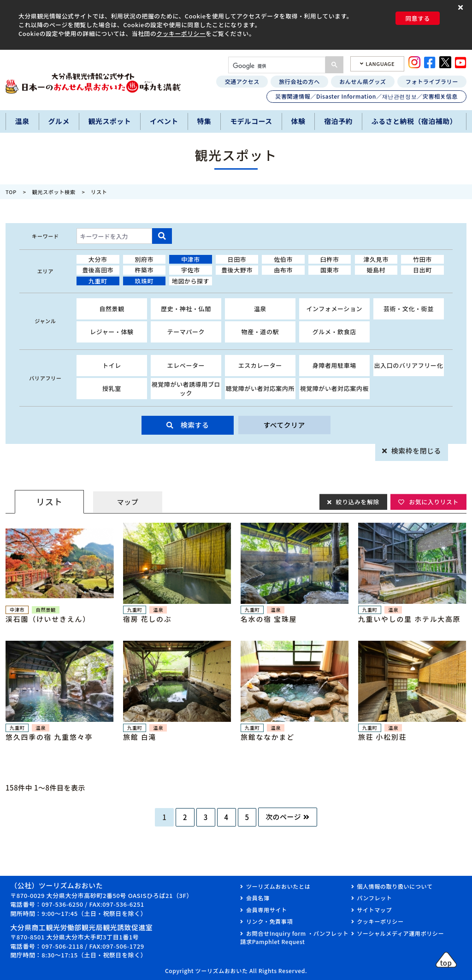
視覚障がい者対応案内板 (335, 388)
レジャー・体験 (112, 332)
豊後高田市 (98, 270)
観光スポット (110, 121)
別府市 (144, 259)
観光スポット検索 (54, 192)
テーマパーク (186, 332)
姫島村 (376, 270)
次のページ (283, 817)
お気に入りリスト (434, 501)
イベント (164, 121)
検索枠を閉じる (416, 451)
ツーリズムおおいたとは (278, 886)
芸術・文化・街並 (409, 309)
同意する (418, 18)
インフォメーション (334, 309)
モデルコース (251, 121)
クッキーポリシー (181, 33)
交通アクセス (242, 81)
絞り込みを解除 (357, 501)
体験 (298, 121)
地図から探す (191, 281)
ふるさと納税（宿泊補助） (414, 121)
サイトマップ (374, 910)
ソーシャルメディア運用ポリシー (400, 933)
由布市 (283, 270)
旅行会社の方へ (299, 81)
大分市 (98, 259)
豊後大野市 (237, 270)
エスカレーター (260, 365)
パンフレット (374, 898)
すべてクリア (284, 425)
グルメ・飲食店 (334, 332)
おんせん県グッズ (363, 81)
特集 (204, 121)
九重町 (98, 281)
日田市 (237, 259)
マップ (128, 502)
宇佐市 (191, 270)
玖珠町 (144, 281)
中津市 (191, 259)
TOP (11, 192)
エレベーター (186, 365)
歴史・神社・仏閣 (186, 309)
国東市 (330, 270)
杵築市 (144, 270)
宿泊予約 (338, 121)
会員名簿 (258, 898)
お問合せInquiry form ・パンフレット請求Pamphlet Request (294, 937)
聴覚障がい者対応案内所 (260, 388)
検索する (195, 425)
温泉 (22, 121)
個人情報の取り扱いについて (395, 886)
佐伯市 (283, 259)
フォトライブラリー (432, 81)
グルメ (59, 121)
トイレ (112, 365)
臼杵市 (330, 259)
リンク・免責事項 (269, 921)
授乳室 (112, 388)
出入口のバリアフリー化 (409, 365)
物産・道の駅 (260, 332)
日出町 (422, 270)
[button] (462, 8)
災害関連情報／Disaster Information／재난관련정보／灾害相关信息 (366, 96)
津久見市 (376, 259)
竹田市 (422, 259)
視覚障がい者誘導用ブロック (186, 389)
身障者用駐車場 (334, 365)
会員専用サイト (267, 910)
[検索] (276, 66)
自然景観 (112, 309)
